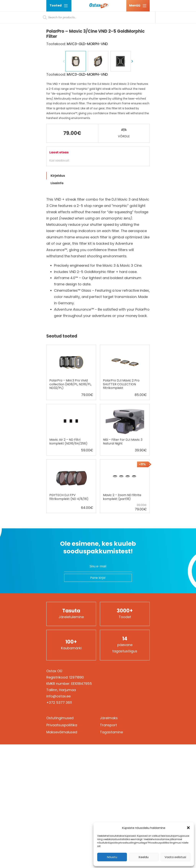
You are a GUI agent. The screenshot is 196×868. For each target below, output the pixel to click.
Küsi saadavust (59, 264)
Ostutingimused (60, 821)
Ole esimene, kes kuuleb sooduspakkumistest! (98, 651)
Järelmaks (109, 821)
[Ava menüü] (138, 6)
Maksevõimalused (62, 835)
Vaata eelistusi (175, 857)
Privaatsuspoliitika (62, 828)
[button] (188, 828)
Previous (64, 164)
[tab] (98, 279)
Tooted (59, 6)
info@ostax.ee (58, 799)
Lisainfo (57, 286)
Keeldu (144, 857)
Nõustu (112, 857)
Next (132, 164)
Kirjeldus (58, 279)
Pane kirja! (98, 681)
